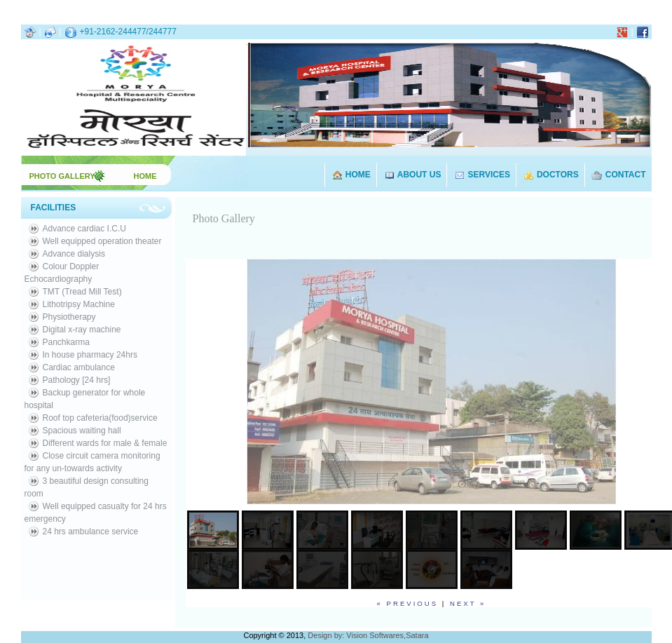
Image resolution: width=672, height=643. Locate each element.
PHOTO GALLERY (63, 176)
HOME (145, 176)
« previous (408, 603)
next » (468, 603)
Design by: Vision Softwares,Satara (368, 635)
